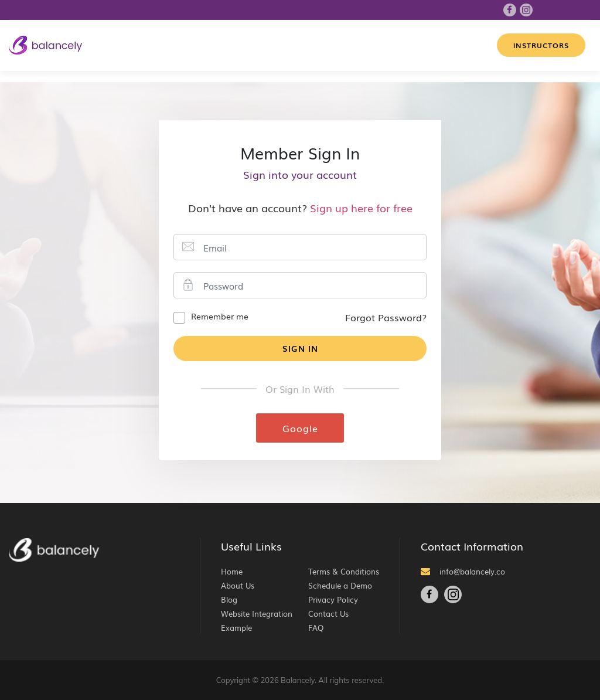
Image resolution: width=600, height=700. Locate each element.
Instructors (541, 45)
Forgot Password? (386, 317)
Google (300, 428)
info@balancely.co (463, 571)
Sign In (300, 348)
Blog (229, 599)
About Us (238, 585)
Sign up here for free (361, 208)
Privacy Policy (333, 599)
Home (232, 571)
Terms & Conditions (344, 571)
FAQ (316, 628)
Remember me (220, 316)
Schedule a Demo (340, 585)
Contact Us (328, 614)
